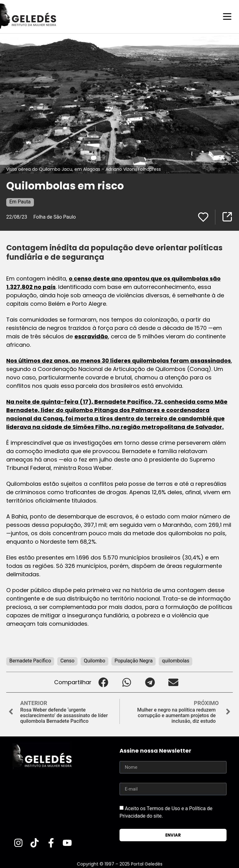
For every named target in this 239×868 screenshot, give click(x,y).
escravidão (91, 336)
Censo (67, 660)
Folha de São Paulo (55, 217)
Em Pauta (20, 201)
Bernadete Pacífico (30, 660)
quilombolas (176, 660)
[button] (103, 682)
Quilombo (94, 660)
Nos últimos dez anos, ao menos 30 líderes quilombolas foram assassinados (119, 360)
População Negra (134, 660)
